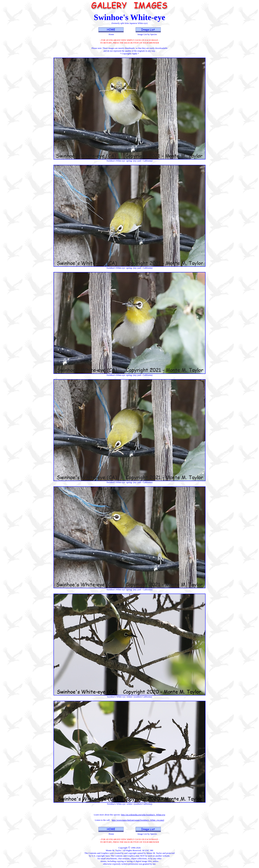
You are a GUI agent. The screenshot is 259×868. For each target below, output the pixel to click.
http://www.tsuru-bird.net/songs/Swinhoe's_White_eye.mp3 (138, 820)
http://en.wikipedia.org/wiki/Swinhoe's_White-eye (143, 815)
